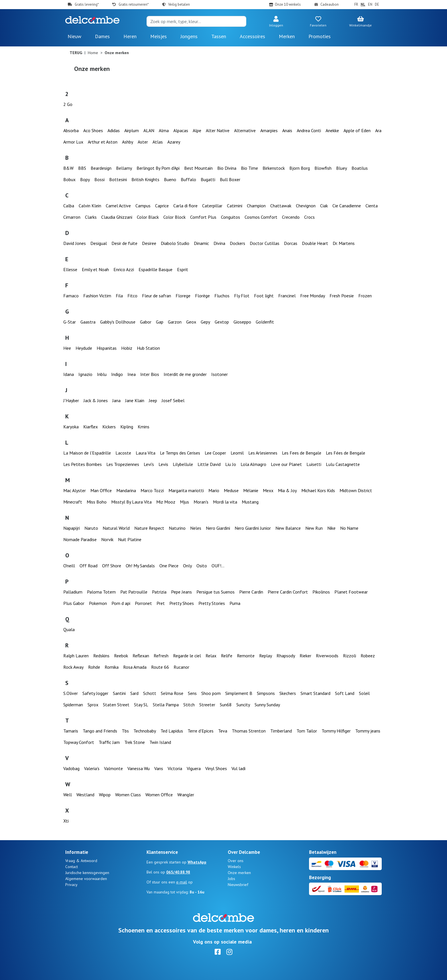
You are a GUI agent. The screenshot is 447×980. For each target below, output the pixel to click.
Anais (287, 130)
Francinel (287, 296)
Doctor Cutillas (265, 243)
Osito (202, 566)
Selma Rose (172, 693)
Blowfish (323, 168)
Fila (119, 296)
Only (187, 566)
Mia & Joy (287, 490)
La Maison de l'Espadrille (87, 453)
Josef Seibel (173, 400)
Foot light (264, 296)
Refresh (161, 656)
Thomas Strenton (249, 731)
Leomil (237, 453)
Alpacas (181, 130)
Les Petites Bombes (83, 464)
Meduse (231, 490)
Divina (219, 243)
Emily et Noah (95, 269)
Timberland (281, 731)
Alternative (245, 130)
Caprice (162, 206)
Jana (116, 400)
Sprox (93, 705)
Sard (134, 693)
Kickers (109, 427)
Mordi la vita (225, 502)
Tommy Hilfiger (336, 731)
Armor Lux (73, 142)
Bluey (342, 168)
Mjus (184, 502)
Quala (69, 629)
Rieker (305, 656)
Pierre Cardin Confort (288, 592)
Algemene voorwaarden (86, 879)
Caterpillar (212, 206)
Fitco (132, 296)
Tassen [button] (219, 36)
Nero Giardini (218, 528)
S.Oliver (71, 693)
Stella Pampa (166, 705)
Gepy (205, 322)
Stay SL (141, 705)
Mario (214, 490)
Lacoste (123, 453)
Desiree (149, 243)
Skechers (288, 693)
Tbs (125, 731)
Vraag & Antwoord (81, 861)
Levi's (149, 464)
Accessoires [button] (252, 36)
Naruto (91, 528)
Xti (66, 821)
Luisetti (314, 464)
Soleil (364, 693)
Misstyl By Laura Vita (131, 502)
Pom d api (121, 603)
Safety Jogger (95, 693)
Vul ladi (238, 768)
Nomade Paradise (80, 539)
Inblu (102, 374)
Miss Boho (97, 502)
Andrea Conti (309, 130)
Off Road (89, 566)
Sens (192, 693)
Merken (287, 36)
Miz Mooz (166, 502)
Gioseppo (242, 322)
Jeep (153, 400)
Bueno (170, 179)
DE (377, 4)
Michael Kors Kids (318, 490)
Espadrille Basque (156, 269)
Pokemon (98, 603)
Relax (211, 656)
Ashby (128, 142)
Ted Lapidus (172, 731)
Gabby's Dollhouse (118, 322)
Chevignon (306, 206)
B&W (68, 168)
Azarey (174, 142)
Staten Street (116, 705)
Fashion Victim (97, 296)
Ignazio (85, 374)
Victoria (175, 768)
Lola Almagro (253, 464)
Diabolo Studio (175, 243)
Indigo (117, 374)
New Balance (288, 528)
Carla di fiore (185, 206)
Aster (143, 142)
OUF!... (218, 566)
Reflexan (141, 656)
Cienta (372, 206)
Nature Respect (149, 528)
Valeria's (92, 768)
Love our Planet (286, 464)
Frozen (365, 296)
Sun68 (226, 705)
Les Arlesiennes (263, 453)
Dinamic (201, 243)
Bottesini (118, 179)
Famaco (71, 296)
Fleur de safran (157, 296)
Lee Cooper (215, 453)
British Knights (145, 179)
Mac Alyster (75, 490)
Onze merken (239, 873)
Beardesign (101, 168)
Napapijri (72, 528)
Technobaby (145, 731)
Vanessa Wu (139, 768)
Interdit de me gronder (185, 374)
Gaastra (88, 322)
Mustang (250, 502)
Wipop (105, 795)
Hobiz (127, 348)
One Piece (169, 566)
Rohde (94, 667)
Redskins (101, 656)
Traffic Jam (109, 742)
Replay (266, 656)
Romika (112, 667)
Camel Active (118, 206)
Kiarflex (91, 427)
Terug (76, 53)
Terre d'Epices (201, 731)
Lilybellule (183, 464)
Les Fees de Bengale (302, 453)
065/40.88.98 (178, 872)
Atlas (158, 142)
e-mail (182, 882)
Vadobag (71, 768)
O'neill (69, 566)
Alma (164, 130)
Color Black (148, 217)
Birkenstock (274, 168)
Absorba (71, 130)
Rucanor (181, 667)
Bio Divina (227, 168)
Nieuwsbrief (238, 885)
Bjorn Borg (300, 168)
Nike (331, 528)
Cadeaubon (330, 4)
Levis (163, 464)
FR (356, 4)
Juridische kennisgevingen (87, 873)
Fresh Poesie (342, 296)
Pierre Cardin (251, 592)
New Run (314, 528)
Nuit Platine (130, 539)
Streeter (207, 705)
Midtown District (356, 490)
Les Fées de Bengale (346, 453)
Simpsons (266, 693)
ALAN (149, 130)
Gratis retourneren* (134, 4)
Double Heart (315, 243)
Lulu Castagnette (343, 464)
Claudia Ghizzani (117, 217)
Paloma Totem (101, 592)
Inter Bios (150, 374)
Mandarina (126, 490)
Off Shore (112, 566)
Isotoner (220, 374)
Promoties (320, 36)
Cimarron (72, 217)
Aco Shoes (93, 130)
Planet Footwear (351, 592)
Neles (196, 528)
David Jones (75, 243)
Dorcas (291, 243)
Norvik (107, 539)
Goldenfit (265, 322)
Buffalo (188, 179)
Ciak (324, 206)
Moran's (201, 502)
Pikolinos (321, 592)
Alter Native (218, 130)
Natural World (116, 528)
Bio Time (249, 168)
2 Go (68, 104)
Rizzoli (350, 656)
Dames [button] (102, 36)
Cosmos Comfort (261, 217)
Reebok (121, 656)
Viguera (194, 768)
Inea (132, 374)
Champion (256, 206)
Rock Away (73, 667)
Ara (378, 130)
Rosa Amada (135, 667)
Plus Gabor (74, 603)
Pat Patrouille (134, 592)
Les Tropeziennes (123, 464)
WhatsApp (197, 862)
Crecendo (291, 217)
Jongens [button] (189, 36)
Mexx (268, 490)
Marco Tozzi (152, 490)
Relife (227, 656)
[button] (276, 22)
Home (93, 53)
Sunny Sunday (267, 705)
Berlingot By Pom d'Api (158, 168)
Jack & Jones (96, 400)
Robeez (368, 656)
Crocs (309, 217)
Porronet (143, 603)
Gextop (222, 322)
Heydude (84, 348)
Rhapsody (286, 656)
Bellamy (124, 168)
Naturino (177, 528)
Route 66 (160, 667)
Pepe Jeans (181, 592)
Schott (150, 693)
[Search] (196, 21)
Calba (69, 206)
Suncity (243, 705)
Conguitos (230, 217)
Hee (67, 348)
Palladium (73, 592)
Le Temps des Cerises (180, 453)
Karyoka (71, 427)
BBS (82, 168)
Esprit (183, 269)
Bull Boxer (230, 179)
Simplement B (239, 693)
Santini (119, 693)
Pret (161, 603)
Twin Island (160, 742)
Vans (159, 768)
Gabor (146, 322)
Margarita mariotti (186, 490)
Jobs (231, 879)
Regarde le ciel (187, 656)
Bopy (85, 179)
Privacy (71, 885)
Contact (72, 867)
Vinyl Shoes (216, 768)
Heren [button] (130, 36)
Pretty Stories (212, 603)
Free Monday (313, 296)
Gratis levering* (87, 4)
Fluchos (222, 296)
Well (68, 795)
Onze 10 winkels (288, 4)
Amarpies (269, 130)
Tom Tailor (307, 731)
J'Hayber (71, 400)
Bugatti (208, 179)
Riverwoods (327, 656)
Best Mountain (198, 168)
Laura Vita (146, 453)
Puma (235, 603)
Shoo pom (211, 693)
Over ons (236, 861)
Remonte (246, 656)
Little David (209, 464)
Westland (85, 795)
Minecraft (73, 502)
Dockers (237, 243)
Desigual (99, 243)
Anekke (332, 130)
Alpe (197, 130)
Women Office (159, 795)
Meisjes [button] (159, 36)
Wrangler (186, 795)
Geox (191, 322)
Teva (223, 731)
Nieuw (74, 36)
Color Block (174, 217)
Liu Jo (231, 464)
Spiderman (73, 705)
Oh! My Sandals (140, 566)
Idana (69, 374)
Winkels (234, 867)
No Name (349, 528)
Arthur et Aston (103, 142)
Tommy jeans (368, 731)
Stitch (189, 705)
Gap (160, 322)
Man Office (101, 490)
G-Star (70, 322)
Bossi (99, 179)
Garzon (175, 322)
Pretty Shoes (182, 603)
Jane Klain (135, 400)
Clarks (91, 217)
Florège (202, 296)
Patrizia (159, 592)
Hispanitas (107, 348)
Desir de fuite (124, 243)
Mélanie (251, 490)
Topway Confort (79, 742)
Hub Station (148, 348)
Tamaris (71, 731)
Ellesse (70, 269)
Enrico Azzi (124, 269)
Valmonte (113, 768)
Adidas (114, 130)
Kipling (127, 427)
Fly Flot (242, 296)
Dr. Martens (344, 243)
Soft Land (345, 693)
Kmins (144, 427)
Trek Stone (135, 742)
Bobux (69, 179)
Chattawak (281, 206)
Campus (143, 206)
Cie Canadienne (347, 206)
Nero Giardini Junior (253, 528)
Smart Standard (315, 693)
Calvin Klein (90, 206)
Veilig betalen (179, 4)
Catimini (235, 206)
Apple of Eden (357, 130)
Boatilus (360, 168)
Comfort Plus (203, 217)
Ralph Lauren (76, 656)
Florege (183, 296)
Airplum (132, 130)
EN (370, 4)
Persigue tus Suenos (216, 592)
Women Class (128, 795)
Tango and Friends (100, 731)
